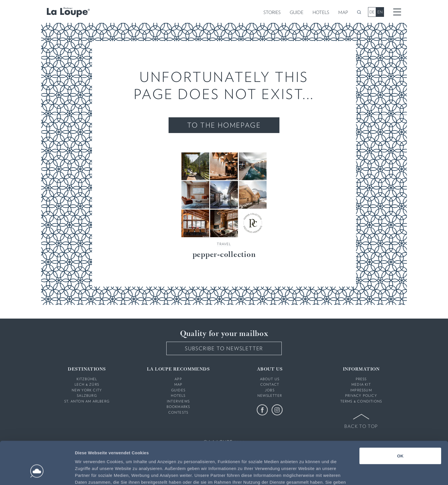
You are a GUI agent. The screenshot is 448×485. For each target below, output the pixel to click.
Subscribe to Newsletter (224, 348)
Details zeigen (304, 474)
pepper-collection (224, 255)
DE (372, 12)
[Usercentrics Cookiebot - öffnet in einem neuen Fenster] (37, 474)
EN (380, 12)
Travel (224, 244)
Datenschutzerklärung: (307, 455)
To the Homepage (224, 125)
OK (400, 422)
